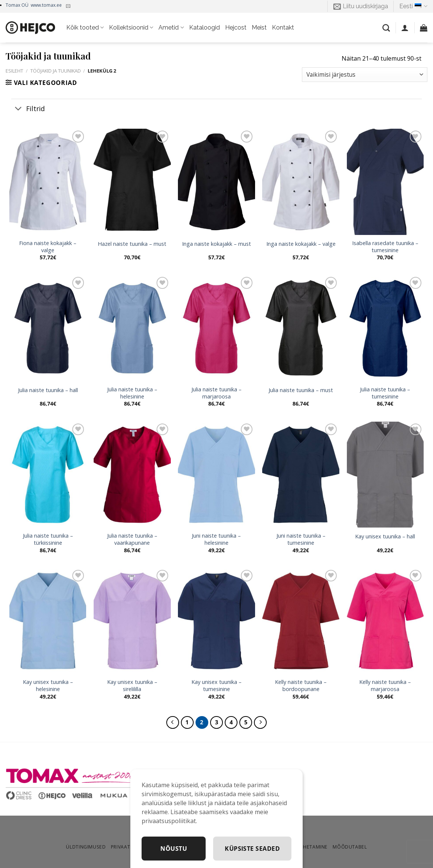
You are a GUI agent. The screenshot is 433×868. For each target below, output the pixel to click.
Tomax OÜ (34, 5)
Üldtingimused (86, 847)
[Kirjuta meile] (68, 6)
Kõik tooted (85, 28)
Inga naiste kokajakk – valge (301, 244)
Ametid (171, 28)
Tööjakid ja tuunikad (56, 71)
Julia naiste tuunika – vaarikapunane (132, 539)
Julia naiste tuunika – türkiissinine (48, 539)
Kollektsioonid (131, 28)
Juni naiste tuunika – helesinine (216, 539)
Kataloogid (205, 27)
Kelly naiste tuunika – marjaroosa (385, 686)
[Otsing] (386, 28)
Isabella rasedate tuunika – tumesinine (385, 247)
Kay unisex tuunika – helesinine (48, 686)
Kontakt (283, 27)
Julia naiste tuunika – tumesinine (385, 393)
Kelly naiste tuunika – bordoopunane (301, 686)
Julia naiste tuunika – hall (48, 390)
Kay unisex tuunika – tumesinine (216, 686)
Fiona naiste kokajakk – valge (48, 247)
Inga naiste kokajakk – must (216, 244)
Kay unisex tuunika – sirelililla (132, 686)
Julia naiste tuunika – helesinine (132, 393)
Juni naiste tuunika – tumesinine (301, 539)
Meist (259, 27)
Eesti (413, 6)
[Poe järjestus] (365, 75)
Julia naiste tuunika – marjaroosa (216, 393)
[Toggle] (19, 109)
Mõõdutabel (350, 847)
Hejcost (236, 27)
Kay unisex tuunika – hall (385, 537)
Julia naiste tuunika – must (301, 390)
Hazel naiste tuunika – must (132, 244)
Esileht (14, 71)
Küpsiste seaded (252, 849)
